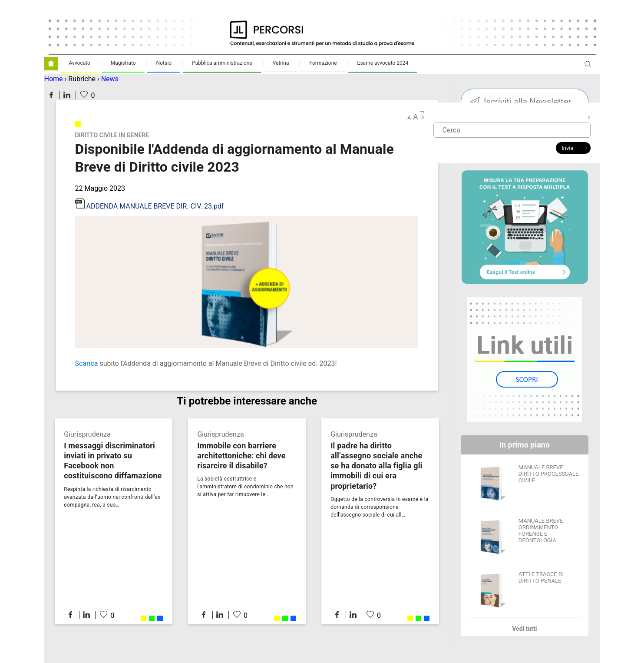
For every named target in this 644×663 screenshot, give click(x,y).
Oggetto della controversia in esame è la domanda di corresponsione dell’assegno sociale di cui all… (380, 507)
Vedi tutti (524, 629)
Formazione (323, 63)
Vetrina (281, 63)
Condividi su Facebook (51, 95)
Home (54, 79)
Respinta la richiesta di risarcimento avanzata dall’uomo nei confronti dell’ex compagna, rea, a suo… (112, 497)
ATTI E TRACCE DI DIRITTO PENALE (541, 577)
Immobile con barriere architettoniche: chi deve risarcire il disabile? (241, 456)
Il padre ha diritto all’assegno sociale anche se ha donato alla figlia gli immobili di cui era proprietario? (376, 466)
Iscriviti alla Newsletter (527, 102)
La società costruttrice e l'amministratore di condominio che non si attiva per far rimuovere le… (245, 487)
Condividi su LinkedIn (67, 95)
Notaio (164, 63)
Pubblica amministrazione (222, 63)
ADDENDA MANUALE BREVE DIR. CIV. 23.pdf (155, 206)
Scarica (87, 363)
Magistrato (123, 63)
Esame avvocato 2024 (383, 63)
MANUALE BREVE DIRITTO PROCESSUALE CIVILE (549, 474)
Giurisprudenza (87, 434)
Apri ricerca (588, 68)
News (110, 79)
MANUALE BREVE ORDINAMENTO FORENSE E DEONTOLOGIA (541, 530)
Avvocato (79, 63)
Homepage (51, 64)
